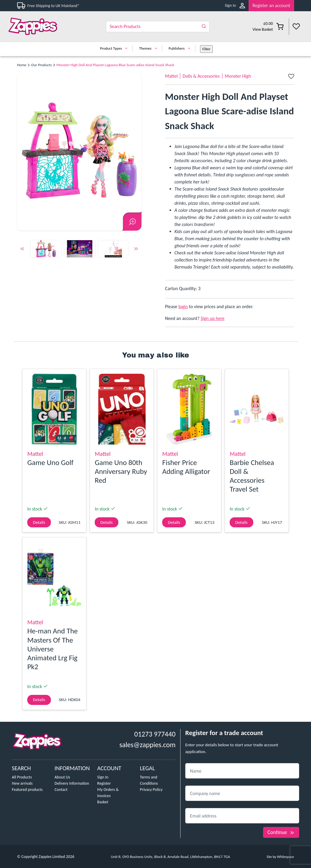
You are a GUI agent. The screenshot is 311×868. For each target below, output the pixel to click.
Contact (61, 790)
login (183, 307)
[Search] (158, 27)
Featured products (27, 790)
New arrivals (22, 783)
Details (39, 522)
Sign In (231, 5)
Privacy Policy (151, 790)
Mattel (171, 76)
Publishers (181, 48)
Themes (150, 48)
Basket (103, 802)
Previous (22, 250)
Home (22, 65)
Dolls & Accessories (201, 76)
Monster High (238, 76)
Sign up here (213, 318)
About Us (62, 777)
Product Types (115, 48)
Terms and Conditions (149, 780)
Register (104, 783)
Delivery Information (72, 783)
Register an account (271, 5)
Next (136, 250)
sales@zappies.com (147, 745)
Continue (281, 832)
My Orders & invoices (108, 793)
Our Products (41, 65)
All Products (22, 777)
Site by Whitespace (280, 857)
